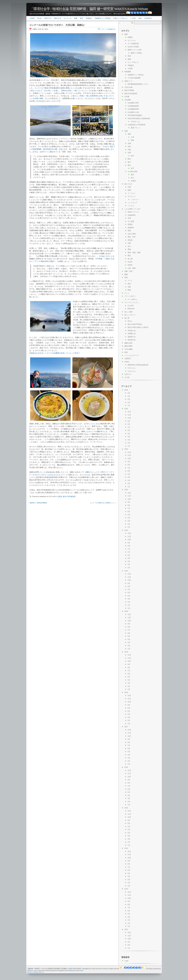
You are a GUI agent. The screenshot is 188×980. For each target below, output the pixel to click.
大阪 (129, 150)
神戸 (132, 156)
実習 (129, 56)
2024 (126, 449)
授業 (76, 18)
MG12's (36, 971)
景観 (129, 249)
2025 (126, 409)
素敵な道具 (128, 343)
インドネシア (132, 203)
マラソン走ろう (130, 296)
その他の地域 (132, 171)
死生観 (130, 240)
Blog (40, 18)
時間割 (130, 37)
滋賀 (129, 134)
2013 (126, 889)
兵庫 (129, 153)
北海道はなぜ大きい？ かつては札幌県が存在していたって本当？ (55, 353)
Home (32, 18)
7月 (129, 427)
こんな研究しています (132, 209)
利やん (130, 321)
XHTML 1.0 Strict (32, 972)
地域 (126, 131)
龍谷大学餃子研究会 (135, 324)
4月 (129, 396)
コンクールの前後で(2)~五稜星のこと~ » (103, 503)
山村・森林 (132, 268)
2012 (126, 929)
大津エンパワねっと (120, 18)
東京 (129, 162)
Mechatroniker (71, 971)
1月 (129, 405)
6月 (129, 430)
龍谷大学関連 (129, 90)
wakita (127, 362)
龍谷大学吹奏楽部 (69, 496)
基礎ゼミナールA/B (135, 50)
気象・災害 (128, 271)
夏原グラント (136, 128)
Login (126, 961)
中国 (129, 187)
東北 (129, 165)
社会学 (130, 262)
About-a (48, 18)
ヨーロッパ (132, 196)
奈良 (129, 146)
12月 (129, 412)
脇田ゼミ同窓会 (136, 53)
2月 (129, 402)
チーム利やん (132, 299)
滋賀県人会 (132, 337)
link (140, 18)
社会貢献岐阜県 (133, 109)
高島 (132, 140)
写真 (129, 287)
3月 (129, 399)
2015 (126, 808)
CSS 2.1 (41, 972)
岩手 (132, 168)
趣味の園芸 (128, 346)
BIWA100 (131, 309)
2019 (126, 652)
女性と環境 (132, 234)
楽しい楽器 (128, 312)
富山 (132, 178)
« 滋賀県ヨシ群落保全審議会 (38, 503)
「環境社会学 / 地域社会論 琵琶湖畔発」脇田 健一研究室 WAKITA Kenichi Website (89, 9)
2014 (126, 848)
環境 (129, 231)
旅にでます (128, 184)
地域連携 (128, 72)
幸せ (129, 246)
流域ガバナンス (133, 212)
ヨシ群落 (131, 221)
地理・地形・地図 (134, 253)
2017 (126, 727)
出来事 (127, 97)
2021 (126, 571)
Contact (148, 18)
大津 (132, 137)
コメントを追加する (108, 29)
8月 (129, 424)
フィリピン (132, 193)
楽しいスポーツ (130, 315)
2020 (126, 611)
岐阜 (129, 159)
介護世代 (128, 358)
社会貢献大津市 (133, 103)
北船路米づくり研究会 (103, 18)
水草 (129, 218)
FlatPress (30, 971)
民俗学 (130, 265)
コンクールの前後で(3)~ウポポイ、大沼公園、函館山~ (57, 25)
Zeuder (81, 971)
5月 (129, 393)
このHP (133, 18)
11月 (129, 415)
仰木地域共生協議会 (135, 115)
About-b (57, 18)
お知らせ (128, 374)
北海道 (60, 496)
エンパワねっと (133, 62)
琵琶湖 (130, 224)
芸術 (126, 277)
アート (130, 281)
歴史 (129, 256)
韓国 (129, 190)
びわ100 (131, 306)
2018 (126, 692)
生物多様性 (132, 215)
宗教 (129, 243)
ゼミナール (68, 18)
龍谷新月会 (132, 340)
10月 (129, 418)
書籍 (126, 274)
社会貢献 (128, 100)
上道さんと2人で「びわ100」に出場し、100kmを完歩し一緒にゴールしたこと (60, 91)
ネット (127, 293)
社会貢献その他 (133, 112)
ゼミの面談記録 (133, 43)
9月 (129, 421)
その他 (127, 377)
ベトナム (131, 206)
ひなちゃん (132, 368)
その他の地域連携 (134, 78)
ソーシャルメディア (132, 355)
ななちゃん (132, 371)
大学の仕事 (128, 87)
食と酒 (127, 318)
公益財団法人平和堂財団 (136, 125)
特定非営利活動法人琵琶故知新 (139, 118)
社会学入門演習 (133, 47)
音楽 (129, 284)
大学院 (130, 69)
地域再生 (131, 228)
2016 (126, 767)
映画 (129, 290)
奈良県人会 (132, 330)
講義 (129, 59)
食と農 (130, 259)
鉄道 (126, 352)
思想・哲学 (132, 237)
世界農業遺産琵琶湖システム (138, 84)
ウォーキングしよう (132, 302)
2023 (126, 490)
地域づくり (128, 81)
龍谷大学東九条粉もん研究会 (138, 327)
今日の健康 (128, 349)
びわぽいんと (136, 121)
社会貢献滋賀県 (133, 106)
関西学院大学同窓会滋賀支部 (138, 365)
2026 (126, 390)
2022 (126, 530)
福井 (132, 175)
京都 (129, 143)
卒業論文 (89, 18)
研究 (81, 18)
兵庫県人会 (132, 334)
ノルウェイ (135, 199)
